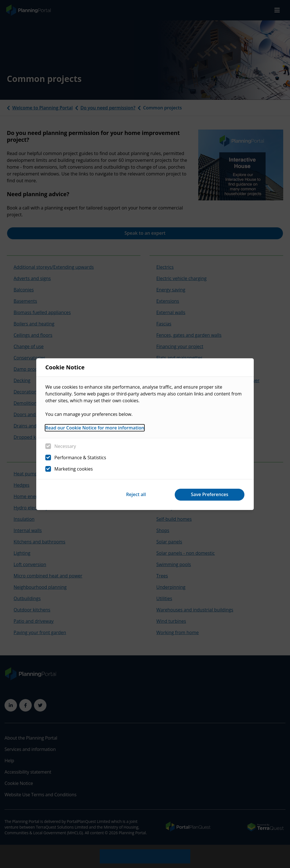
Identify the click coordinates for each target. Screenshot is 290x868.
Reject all (136, 494)
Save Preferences (210, 494)
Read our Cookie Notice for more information (95, 428)
